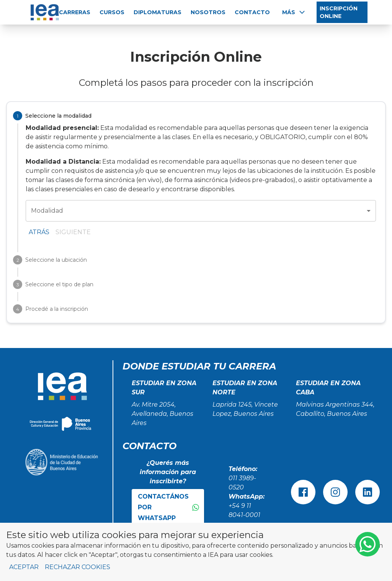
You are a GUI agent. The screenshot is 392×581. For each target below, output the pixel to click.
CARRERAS (75, 12)
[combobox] (201, 211)
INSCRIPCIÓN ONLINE (339, 12)
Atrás (39, 232)
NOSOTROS (208, 12)
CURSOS (112, 12)
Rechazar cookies (78, 567)
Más (294, 12)
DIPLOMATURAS (158, 12)
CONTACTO (252, 12)
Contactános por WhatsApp (169, 507)
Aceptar (24, 567)
